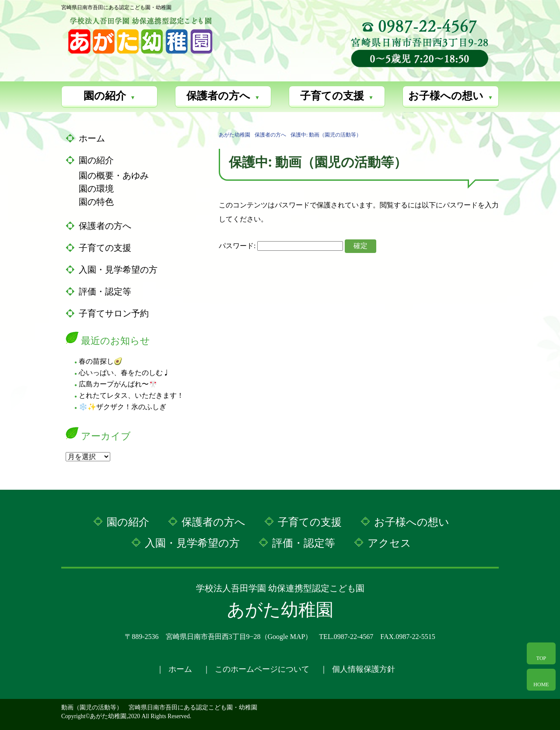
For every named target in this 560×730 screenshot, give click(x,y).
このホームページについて (262, 669)
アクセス (389, 543)
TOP (541, 658)
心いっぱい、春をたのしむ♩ (124, 373)
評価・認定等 (105, 291)
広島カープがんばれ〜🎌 (118, 384)
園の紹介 (105, 96)
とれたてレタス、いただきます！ (131, 395)
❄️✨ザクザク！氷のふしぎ (122, 407)
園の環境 (96, 189)
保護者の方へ (218, 96)
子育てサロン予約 (114, 313)
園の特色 (96, 202)
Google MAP (287, 637)
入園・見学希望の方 (118, 270)
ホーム (92, 138)
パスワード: (281, 246)
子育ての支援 (332, 96)
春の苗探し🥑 (101, 361)
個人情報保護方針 (364, 669)
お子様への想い (446, 96)
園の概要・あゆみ (114, 175)
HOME (541, 684)
